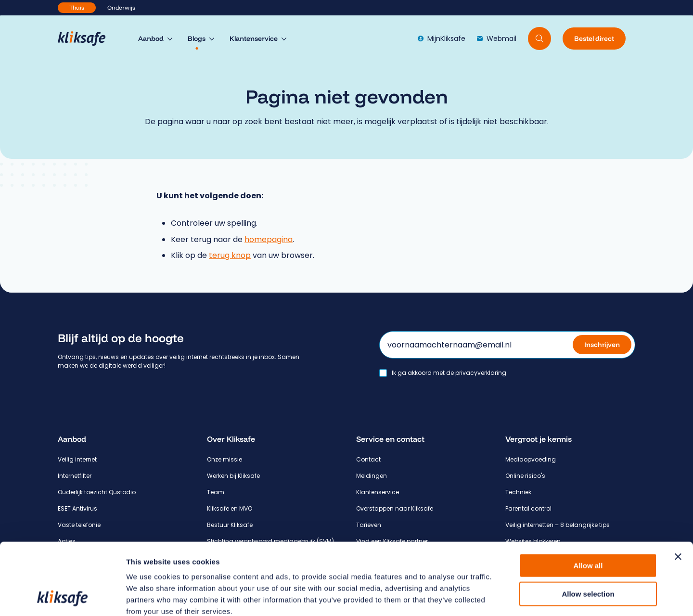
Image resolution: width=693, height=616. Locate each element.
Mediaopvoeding (531, 459)
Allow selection (588, 527)
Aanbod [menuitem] (151, 38)
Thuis (77, 7)
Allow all (588, 498)
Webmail (497, 38)
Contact (368, 459)
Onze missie (225, 459)
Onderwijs (121, 7)
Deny (588, 555)
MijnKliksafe (442, 38)
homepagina (269, 239)
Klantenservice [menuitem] (254, 38)
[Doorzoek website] (539, 38)
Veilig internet (77, 459)
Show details (505, 597)
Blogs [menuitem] (197, 38)
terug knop (230, 255)
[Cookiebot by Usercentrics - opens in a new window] (62, 597)
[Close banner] (678, 489)
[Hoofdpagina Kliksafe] (86, 38)
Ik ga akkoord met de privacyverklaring (449, 373)
